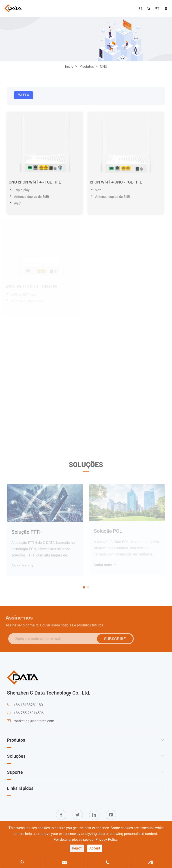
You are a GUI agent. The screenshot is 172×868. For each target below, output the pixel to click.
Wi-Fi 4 (24, 95)
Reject (77, 848)
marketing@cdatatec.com (34, 721)
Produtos (87, 66)
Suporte (15, 772)
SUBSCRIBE (117, 639)
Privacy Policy (106, 840)
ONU (103, 66)
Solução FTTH (27, 530)
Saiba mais (23, 564)
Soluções (86, 466)
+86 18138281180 (28, 705)
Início (69, 66)
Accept (95, 848)
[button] (84, 587)
